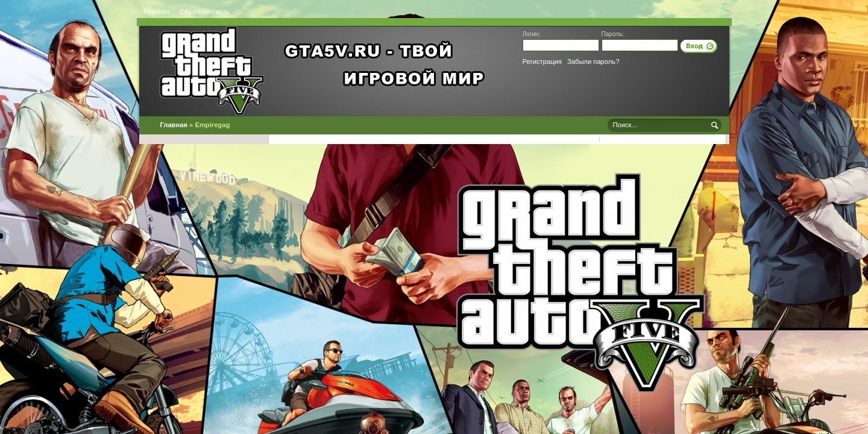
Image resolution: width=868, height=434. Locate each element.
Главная (157, 11)
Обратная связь (204, 11)
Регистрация (542, 61)
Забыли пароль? (593, 61)
